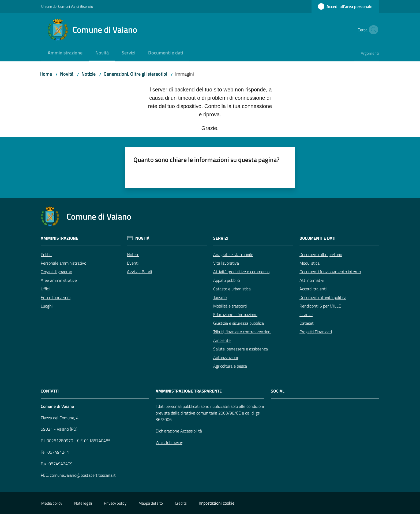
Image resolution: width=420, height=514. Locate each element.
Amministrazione (59, 238)
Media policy (52, 503)
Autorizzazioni (226, 357)
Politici (46, 254)
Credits (181, 503)
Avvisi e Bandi (139, 272)
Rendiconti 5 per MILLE (320, 306)
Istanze (306, 315)
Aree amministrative (59, 280)
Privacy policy (115, 503)
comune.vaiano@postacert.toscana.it (83, 475)
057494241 (58, 452)
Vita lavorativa (226, 263)
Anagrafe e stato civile (233, 254)
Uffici (45, 289)
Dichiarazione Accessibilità (179, 431)
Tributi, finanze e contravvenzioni (242, 332)
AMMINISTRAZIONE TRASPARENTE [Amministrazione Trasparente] (189, 391)
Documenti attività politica (323, 297)
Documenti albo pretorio (321, 254)
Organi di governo (56, 272)
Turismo (220, 297)
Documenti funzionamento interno (330, 272)
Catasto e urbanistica (232, 289)
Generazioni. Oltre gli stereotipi (135, 74)
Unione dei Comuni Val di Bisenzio (67, 6)
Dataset (307, 323)
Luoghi (47, 306)
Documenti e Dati (318, 238)
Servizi (221, 238)
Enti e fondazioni (56, 297)
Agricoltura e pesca (230, 366)
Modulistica (310, 263)
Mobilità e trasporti (230, 306)
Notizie (89, 74)
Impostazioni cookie (217, 503)
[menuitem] (65, 53)
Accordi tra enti (313, 289)
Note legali (83, 503)
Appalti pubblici (227, 280)
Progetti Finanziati (316, 332)
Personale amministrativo (63, 263)
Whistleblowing (169, 442)
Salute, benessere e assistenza (241, 349)
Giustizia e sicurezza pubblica (239, 323)
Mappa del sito (151, 503)
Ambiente (222, 340)
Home (46, 74)
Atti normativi (312, 280)
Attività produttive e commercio (241, 272)
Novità (67, 74)
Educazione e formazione (235, 315)
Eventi (133, 263)
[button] (372, 30)
